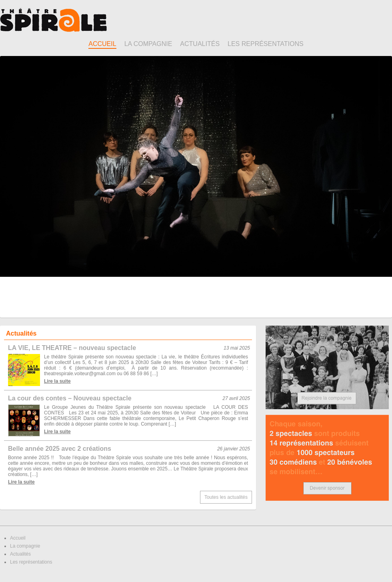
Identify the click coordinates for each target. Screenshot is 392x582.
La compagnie (148, 44)
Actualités (200, 44)
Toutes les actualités (226, 497)
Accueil (102, 44)
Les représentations (266, 44)
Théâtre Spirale (53, 20)
